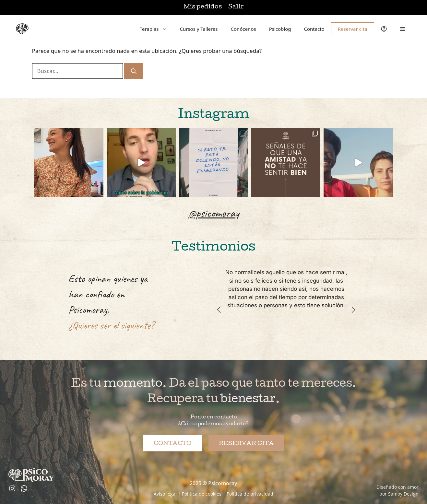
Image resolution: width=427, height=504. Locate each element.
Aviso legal (165, 494)
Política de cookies (202, 494)
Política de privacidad (250, 494)
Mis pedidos (203, 7)
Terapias (157, 29)
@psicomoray (214, 213)
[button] (403, 29)
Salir (236, 7)
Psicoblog (280, 29)
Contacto (314, 29)
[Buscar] (134, 71)
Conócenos (243, 29)
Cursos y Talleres (199, 29)
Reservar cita (353, 29)
